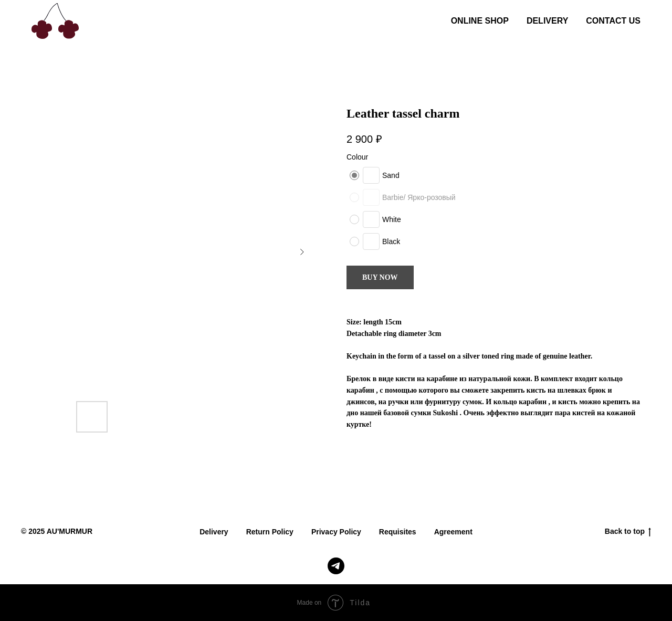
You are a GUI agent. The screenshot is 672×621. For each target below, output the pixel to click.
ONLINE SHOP (480, 21)
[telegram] (336, 566)
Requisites (398, 532)
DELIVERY (547, 21)
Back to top (628, 532)
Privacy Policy (336, 532)
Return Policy (270, 532)
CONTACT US (613, 21)
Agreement (453, 532)
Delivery (214, 532)
